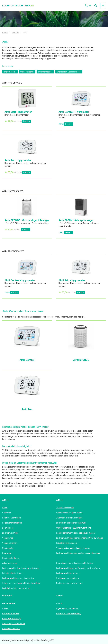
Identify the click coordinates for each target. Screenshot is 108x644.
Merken (15, 32)
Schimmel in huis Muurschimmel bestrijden (21, 583)
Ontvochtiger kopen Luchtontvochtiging (74, 528)
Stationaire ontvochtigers (67, 578)
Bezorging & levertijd (11, 619)
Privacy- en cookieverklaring (69, 613)
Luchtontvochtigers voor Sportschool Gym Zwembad (80, 538)
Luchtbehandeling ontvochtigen (16, 588)
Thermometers (45, 72)
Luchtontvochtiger (10, 533)
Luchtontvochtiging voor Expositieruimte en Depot (78, 568)
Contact (60, 603)
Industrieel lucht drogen (13, 573)
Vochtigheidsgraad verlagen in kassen (73, 548)
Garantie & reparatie (11, 629)
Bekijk (27, 121)
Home (5, 32)
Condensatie (8, 548)
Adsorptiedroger (10, 563)
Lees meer (8, 66)
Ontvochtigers (27, 72)
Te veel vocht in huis (65, 508)
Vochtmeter (8, 538)
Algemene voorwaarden (67, 608)
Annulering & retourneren (13, 624)
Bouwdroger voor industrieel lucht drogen (75, 563)
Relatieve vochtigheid (12, 518)
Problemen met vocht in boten (70, 583)
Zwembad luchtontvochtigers (69, 518)
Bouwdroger (8, 528)
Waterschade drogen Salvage (69, 513)
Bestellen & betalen (11, 613)
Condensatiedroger (11, 558)
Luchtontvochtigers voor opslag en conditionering (78, 553)
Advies (5, 608)
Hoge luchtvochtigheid (12, 523)
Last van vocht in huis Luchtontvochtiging (20, 568)
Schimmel (7, 513)
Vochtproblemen (10, 543)
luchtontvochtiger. (18, 6)
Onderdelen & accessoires (69, 72)
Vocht (5, 508)
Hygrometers (10, 72)
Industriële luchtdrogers (67, 543)
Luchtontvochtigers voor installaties (18, 578)
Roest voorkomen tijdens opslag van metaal (76, 533)
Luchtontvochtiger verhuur (68, 573)
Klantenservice (9, 603)
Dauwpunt (7, 553)
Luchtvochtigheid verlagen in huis (71, 523)
